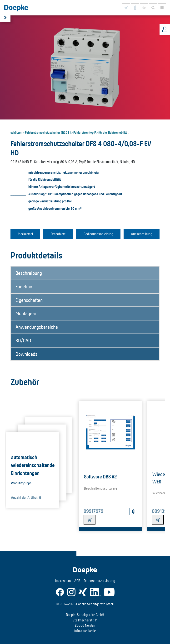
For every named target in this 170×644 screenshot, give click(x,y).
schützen (16, 132)
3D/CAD (23, 340)
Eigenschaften (29, 300)
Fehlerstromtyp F (85, 132)
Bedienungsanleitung (98, 234)
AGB (77, 581)
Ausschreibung (142, 234)
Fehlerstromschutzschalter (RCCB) (48, 132)
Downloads (26, 354)
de (144, 8)
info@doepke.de (85, 631)
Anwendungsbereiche (37, 327)
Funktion (24, 286)
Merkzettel (25, 234)
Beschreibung (29, 273)
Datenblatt (58, 234)
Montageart (27, 313)
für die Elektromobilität (113, 132)
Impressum (63, 581)
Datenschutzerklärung (99, 581)
